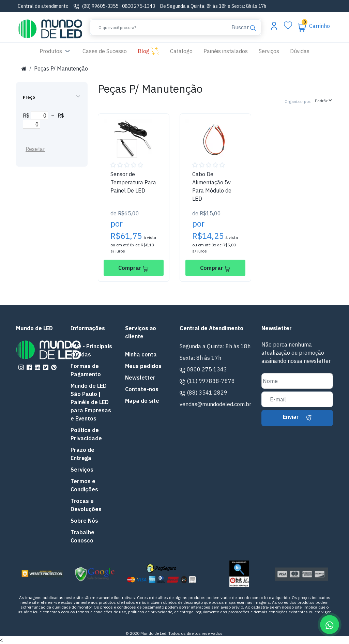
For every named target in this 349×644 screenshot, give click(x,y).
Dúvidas (300, 51)
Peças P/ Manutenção (61, 68)
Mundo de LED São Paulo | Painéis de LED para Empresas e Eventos (91, 402)
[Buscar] (158, 27)
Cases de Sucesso (107, 51)
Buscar (243, 27)
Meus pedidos (143, 366)
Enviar (297, 417)
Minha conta (141, 354)
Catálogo (181, 51)
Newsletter (140, 378)
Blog (148, 51)
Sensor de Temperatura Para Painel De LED (133, 182)
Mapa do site (142, 401)
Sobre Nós (84, 521)
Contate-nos (142, 389)
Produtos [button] (56, 51)
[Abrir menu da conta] (274, 26)
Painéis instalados (226, 51)
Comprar (133, 268)
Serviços (269, 51)
